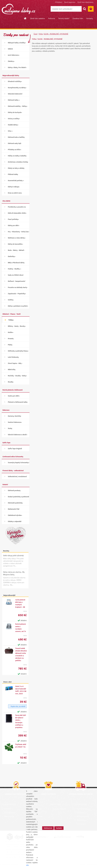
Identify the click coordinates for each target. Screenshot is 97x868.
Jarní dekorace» (14, 55)
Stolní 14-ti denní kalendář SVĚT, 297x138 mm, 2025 (21, 690)
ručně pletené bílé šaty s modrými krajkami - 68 (20, 603)
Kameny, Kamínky (15, 416)
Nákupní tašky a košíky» (17, 43)
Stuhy (10, 428)
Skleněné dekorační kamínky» (15, 95)
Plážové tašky (13, 174)
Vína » (10, 131)
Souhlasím (59, 828)
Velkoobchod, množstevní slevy (17, 477)
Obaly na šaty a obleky (16, 168)
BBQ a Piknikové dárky (16, 263)
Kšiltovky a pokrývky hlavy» (18, 351)
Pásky (10, 345)
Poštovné (52, 18)
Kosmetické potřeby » (16, 180)
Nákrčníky (12, 369)
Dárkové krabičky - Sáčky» (18, 106)
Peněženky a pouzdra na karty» (17, 208)
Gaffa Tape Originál (15, 448)
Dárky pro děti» (14, 225)
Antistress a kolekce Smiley (18, 162)
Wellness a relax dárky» (17, 238)
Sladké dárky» (13, 125)
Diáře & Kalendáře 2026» (17, 213)
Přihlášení (59, 2)
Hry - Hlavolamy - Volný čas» (19, 232)
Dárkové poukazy (14, 490)
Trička (41, 34)
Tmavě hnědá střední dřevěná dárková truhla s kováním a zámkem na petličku (21, 654)
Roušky (11, 382)
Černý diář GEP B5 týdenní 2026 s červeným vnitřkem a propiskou (21, 721)
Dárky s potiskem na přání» (18, 306)
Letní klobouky (13, 357)
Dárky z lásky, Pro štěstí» (17, 67)
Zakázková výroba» (15, 515)
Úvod (36, 34)
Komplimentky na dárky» (17, 88)
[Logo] (18, 9)
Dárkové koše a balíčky (16, 137)
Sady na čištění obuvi (16, 275)
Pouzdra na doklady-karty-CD (18, 288)
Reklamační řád (14, 509)
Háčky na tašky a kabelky (17, 156)
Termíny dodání (64, 18)
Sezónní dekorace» (15, 422)
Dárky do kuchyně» (15, 112)
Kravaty (11, 338)
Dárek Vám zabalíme (38, 18)
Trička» (11, 320)
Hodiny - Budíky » (15, 269)
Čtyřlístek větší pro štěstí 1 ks (21, 746)
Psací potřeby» (13, 219)
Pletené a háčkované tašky (18, 402)
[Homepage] (25, 18)
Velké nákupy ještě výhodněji (13, 555)
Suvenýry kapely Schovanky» (19, 462)
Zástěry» (11, 61)
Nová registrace (70, 2)
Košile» (11, 332)
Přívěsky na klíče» (15, 149)
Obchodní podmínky (15, 503)
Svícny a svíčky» (14, 118)
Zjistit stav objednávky (85, 2)
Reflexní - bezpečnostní (17, 281)
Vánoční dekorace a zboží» (18, 434)
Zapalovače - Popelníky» (17, 293)
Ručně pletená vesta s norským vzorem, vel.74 (21, 628)
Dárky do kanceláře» (15, 244)
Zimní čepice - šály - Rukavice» (15, 364)
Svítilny (11, 300)
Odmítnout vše (48, 828)
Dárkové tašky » (14, 100)
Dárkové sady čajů (15, 143)
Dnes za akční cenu (15, 193)
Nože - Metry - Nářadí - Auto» (16, 251)
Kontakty (90, 18)
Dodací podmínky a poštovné (19, 497)
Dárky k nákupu (14, 187)
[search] (84, 9)
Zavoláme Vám (78, 18)
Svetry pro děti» (14, 396)
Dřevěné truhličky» (15, 81)
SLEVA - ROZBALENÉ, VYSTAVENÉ (56, 34)
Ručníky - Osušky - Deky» (17, 376)
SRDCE (10, 49)
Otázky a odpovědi (15, 521)
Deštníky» (12, 256)
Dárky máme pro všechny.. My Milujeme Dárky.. (14, 573)
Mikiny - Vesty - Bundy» (17, 326)
